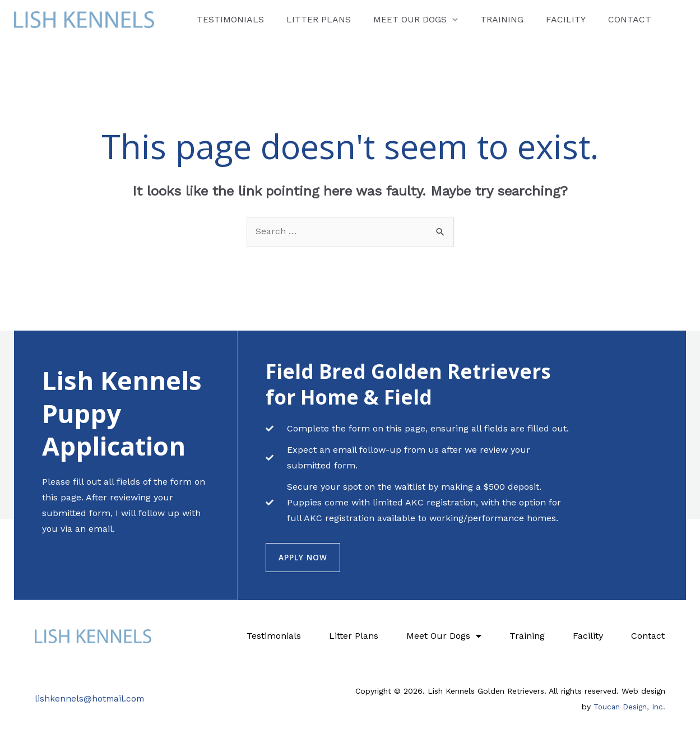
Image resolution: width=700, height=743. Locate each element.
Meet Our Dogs (385, 19)
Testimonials (225, 19)
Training (467, 19)
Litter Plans (303, 19)
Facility (520, 19)
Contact (574, 19)
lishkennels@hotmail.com (91, 699)
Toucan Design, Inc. (629, 707)
